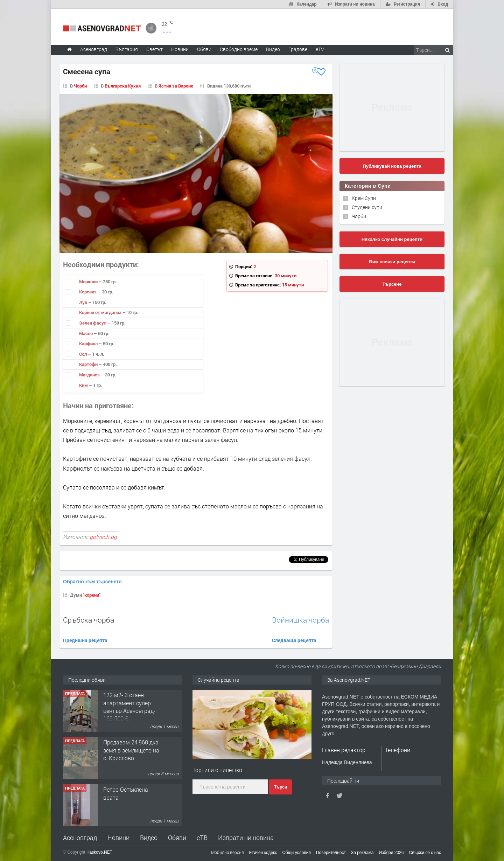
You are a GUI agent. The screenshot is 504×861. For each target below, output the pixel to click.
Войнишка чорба (300, 620)
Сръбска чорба (89, 620)
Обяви (177, 838)
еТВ (202, 838)
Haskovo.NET (99, 852)
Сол (83, 354)
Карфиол (89, 343)
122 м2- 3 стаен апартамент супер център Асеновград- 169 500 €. (129, 707)
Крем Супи (364, 198)
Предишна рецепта (85, 640)
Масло (86, 333)
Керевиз (88, 292)
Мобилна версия (227, 852)
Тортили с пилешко (217, 770)
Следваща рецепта (294, 640)
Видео (149, 838)
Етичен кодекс (263, 853)
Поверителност (331, 853)
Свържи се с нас (425, 853)
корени (92, 595)
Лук (84, 302)
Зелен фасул (93, 323)
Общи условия (297, 853)
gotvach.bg (103, 537)
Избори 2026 (391, 853)
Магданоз (90, 375)
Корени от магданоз (101, 312)
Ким (84, 385)
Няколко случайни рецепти (392, 239)
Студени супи (367, 207)
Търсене (392, 284)
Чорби (80, 86)
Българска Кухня (123, 86)
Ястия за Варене (176, 86)
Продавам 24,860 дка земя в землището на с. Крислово (131, 750)
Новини (180, 49)
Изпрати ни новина (246, 838)
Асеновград (80, 838)
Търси (281, 787)
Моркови (89, 282)
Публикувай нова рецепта (392, 166)
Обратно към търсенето (92, 582)
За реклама (362, 853)
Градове (298, 49)
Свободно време (239, 49)
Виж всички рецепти (392, 262)
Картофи (89, 364)
